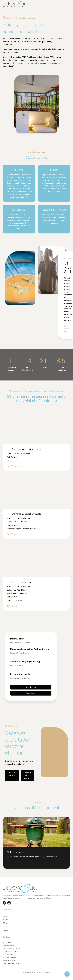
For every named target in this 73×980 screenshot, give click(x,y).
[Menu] (68, 4)
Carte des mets (31, 687)
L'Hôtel (5, 923)
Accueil (5, 915)
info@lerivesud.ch (9, 960)
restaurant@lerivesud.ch (11, 963)
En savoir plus (68, 329)
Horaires (5, 927)
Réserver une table (12, 774)
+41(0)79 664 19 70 (9, 957)
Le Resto (6, 919)
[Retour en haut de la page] (67, 974)
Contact (5, 931)
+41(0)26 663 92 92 (9, 954)
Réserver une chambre (27, 775)
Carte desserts (31, 693)
